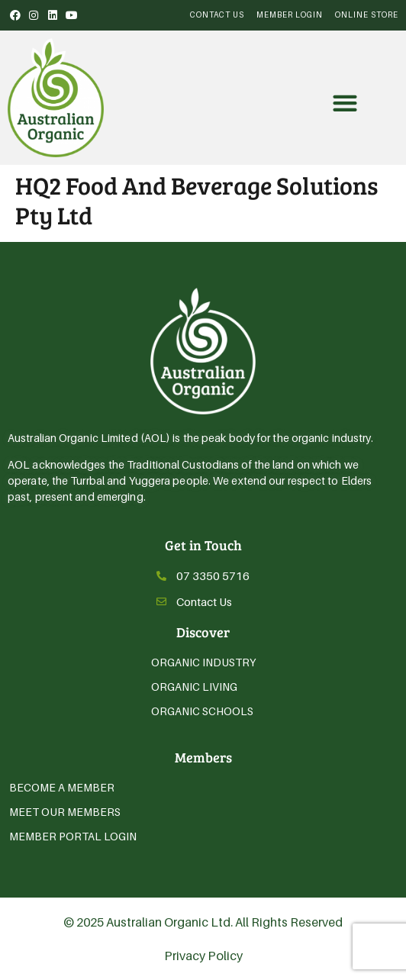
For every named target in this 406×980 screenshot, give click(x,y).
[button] (345, 103)
